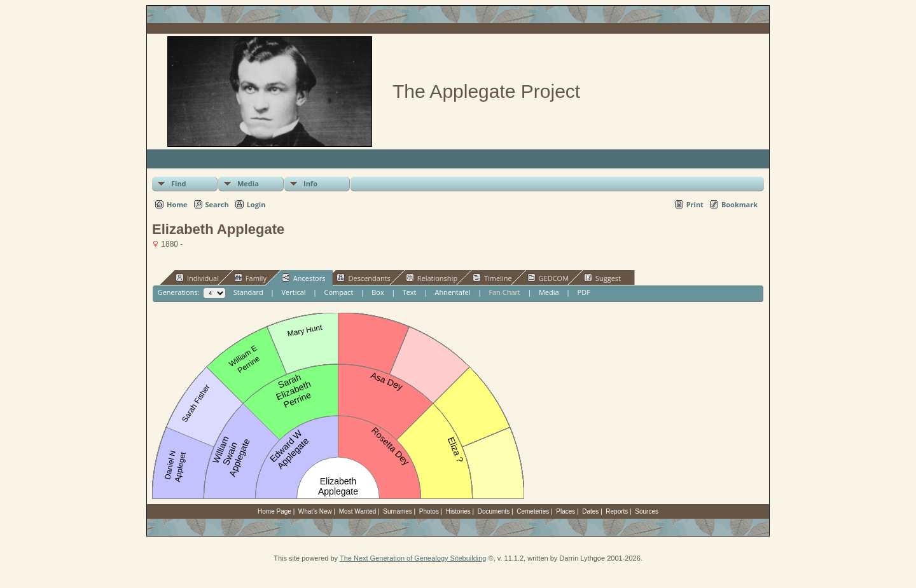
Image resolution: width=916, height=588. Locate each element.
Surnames (398, 511)
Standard (248, 292)
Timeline (492, 278)
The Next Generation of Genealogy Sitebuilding (413, 558)
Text (410, 292)
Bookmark (739, 204)
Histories (458, 511)
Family (250, 278)
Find (179, 183)
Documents (494, 511)
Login (256, 204)
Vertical (294, 292)
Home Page (274, 511)
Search (217, 204)
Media (248, 183)
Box (378, 292)
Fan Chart (504, 292)
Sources (647, 511)
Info (310, 183)
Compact (339, 292)
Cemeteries (533, 511)
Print (695, 204)
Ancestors (304, 278)
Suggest (602, 278)
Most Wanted (358, 511)
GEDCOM (548, 278)
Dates (590, 511)
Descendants (363, 278)
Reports (617, 511)
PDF (584, 292)
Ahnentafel (452, 292)
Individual (197, 278)
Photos (429, 511)
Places (566, 511)
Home (177, 204)
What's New (315, 511)
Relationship (432, 278)
